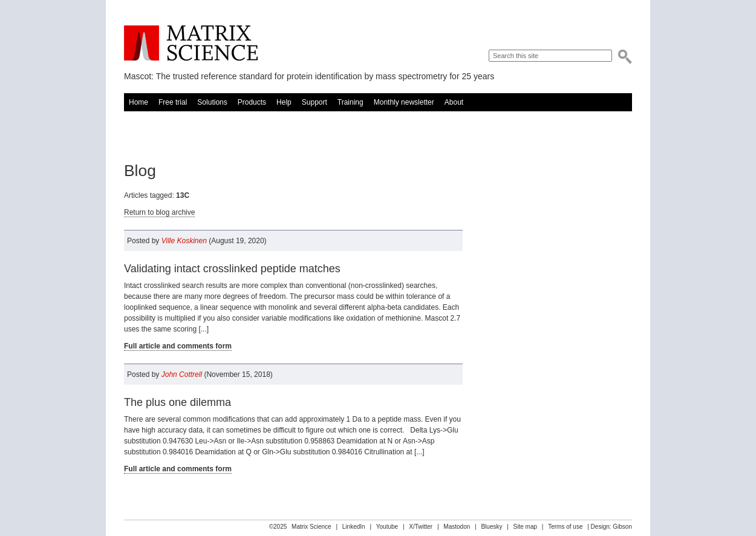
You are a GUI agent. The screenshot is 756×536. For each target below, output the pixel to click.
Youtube (387, 527)
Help (284, 102)
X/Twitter (421, 527)
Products (252, 102)
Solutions (212, 102)
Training (350, 102)
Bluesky (491, 527)
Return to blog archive (159, 212)
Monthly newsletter (404, 102)
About (454, 102)
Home (138, 102)
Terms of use (565, 527)
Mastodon (457, 527)
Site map (525, 527)
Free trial (173, 102)
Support (314, 102)
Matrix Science (191, 43)
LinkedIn (354, 527)
